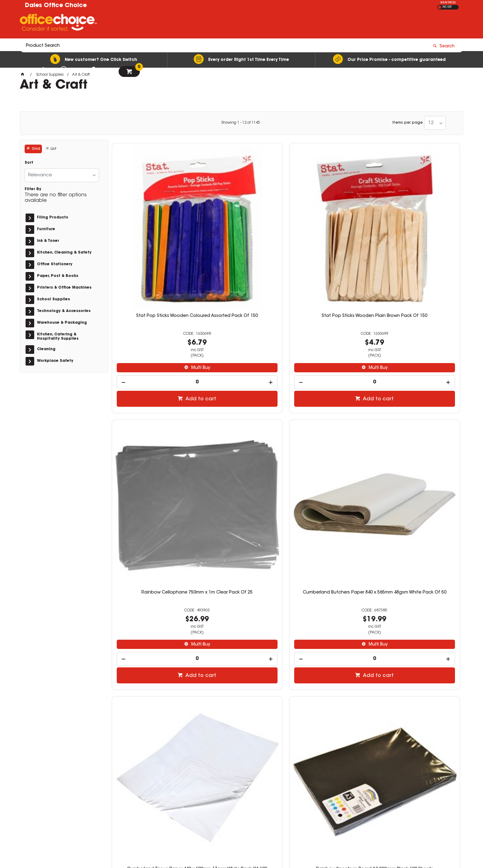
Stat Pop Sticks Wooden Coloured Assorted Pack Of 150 (153, 226)
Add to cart (156, 307)
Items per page (408, 123)
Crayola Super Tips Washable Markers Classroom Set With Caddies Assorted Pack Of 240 (153, 605)
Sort (29, 163)
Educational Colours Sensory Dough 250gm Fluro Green (241, 602)
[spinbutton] (153, 290)
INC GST (447, 7)
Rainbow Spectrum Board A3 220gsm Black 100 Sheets (241, 414)
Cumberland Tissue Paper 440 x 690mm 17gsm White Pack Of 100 (153, 414)
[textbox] (205, 24)
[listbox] (435, 123)
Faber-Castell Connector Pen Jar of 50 (419, 414)
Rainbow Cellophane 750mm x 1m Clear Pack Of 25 (330, 226)
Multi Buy (156, 276)
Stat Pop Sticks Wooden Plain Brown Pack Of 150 (241, 226)
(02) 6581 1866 (347, 779)
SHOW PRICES (448, 3)
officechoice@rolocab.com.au (360, 786)
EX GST (439, 7)
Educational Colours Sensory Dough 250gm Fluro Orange (330, 602)
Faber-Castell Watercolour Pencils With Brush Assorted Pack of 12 (330, 414)
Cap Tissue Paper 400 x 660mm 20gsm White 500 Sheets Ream (419, 602)
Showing (241, 123)
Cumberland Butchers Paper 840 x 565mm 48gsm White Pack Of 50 (419, 226)
